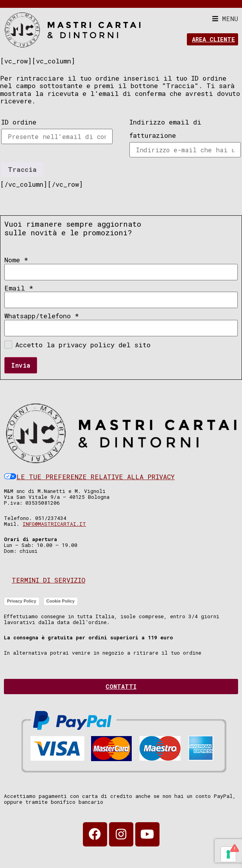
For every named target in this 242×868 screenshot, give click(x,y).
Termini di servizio (48, 580)
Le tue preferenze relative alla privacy (89, 477)
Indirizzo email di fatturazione (165, 129)
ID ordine (19, 122)
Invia (21, 365)
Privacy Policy (22, 601)
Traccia (22, 169)
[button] (225, 19)
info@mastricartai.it (54, 524)
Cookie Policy (61, 601)
